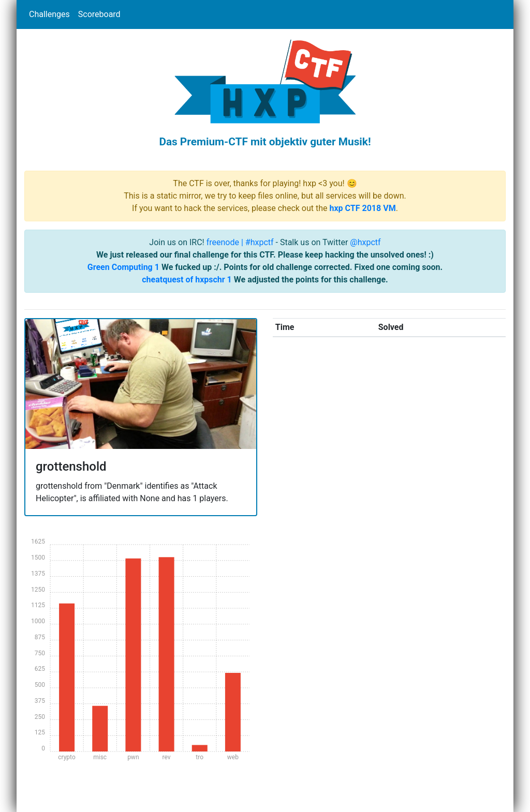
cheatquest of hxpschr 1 (187, 280)
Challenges (49, 14)
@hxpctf (365, 242)
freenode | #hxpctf (240, 242)
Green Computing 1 (123, 267)
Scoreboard (99, 14)
